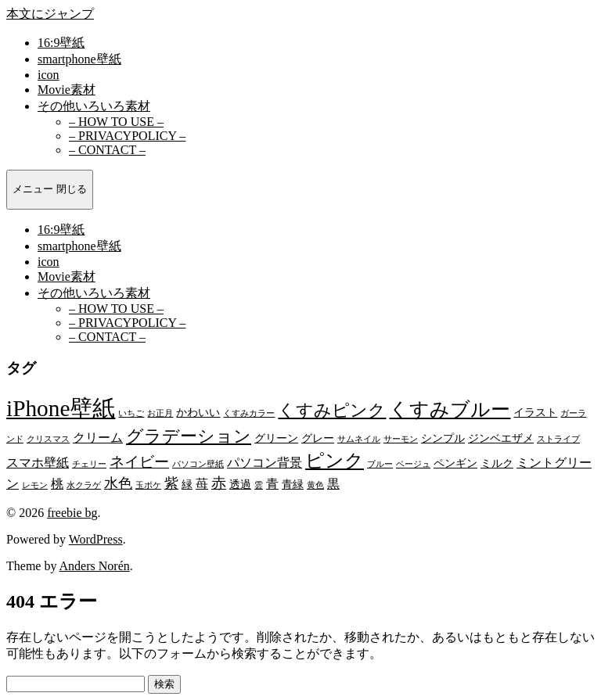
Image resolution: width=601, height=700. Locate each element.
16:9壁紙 (61, 43)
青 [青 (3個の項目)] (272, 484)
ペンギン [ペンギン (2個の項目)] (455, 463)
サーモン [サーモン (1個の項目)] (401, 439)
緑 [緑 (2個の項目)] (187, 485)
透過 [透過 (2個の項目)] (240, 485)
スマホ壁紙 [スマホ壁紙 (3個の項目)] (38, 463)
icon (49, 75)
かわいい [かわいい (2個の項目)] (198, 413)
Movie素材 (67, 90)
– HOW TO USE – (116, 122)
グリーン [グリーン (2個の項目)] (276, 438)
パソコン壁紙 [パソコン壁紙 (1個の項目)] (198, 464)
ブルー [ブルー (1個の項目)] (380, 464)
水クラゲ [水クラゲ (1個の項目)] (84, 485)
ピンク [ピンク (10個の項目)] (335, 461)
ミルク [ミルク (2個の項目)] (497, 463)
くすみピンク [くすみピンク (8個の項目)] (332, 410)
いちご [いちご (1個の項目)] (131, 413)
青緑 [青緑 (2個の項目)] (293, 485)
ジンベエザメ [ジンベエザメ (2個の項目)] (501, 438)
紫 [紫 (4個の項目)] (171, 483)
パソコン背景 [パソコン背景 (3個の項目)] (265, 463)
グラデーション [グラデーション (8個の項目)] (189, 436)
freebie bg (72, 513)
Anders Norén (95, 566)
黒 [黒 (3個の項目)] (333, 484)
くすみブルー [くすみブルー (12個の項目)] (450, 409)
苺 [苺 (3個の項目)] (202, 484)
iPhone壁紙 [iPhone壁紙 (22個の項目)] (61, 408)
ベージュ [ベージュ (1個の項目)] (413, 464)
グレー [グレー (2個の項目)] (318, 438)
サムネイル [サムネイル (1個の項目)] (359, 439)
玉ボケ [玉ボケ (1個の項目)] (148, 485)
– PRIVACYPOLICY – (127, 136)
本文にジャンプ (50, 14)
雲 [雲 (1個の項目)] (259, 485)
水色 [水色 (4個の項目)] (118, 483)
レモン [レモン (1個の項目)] (35, 485)
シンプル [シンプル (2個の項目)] (443, 438)
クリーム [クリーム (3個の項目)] (98, 438)
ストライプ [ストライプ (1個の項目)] (558, 439)
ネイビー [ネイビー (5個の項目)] (139, 462)
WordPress (96, 539)
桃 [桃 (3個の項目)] (57, 484)
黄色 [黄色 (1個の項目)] (315, 485)
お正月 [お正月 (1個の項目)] (160, 413)
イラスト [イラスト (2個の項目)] (535, 413)
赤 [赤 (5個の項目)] (219, 483)
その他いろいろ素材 (94, 106)
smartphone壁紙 (79, 59)
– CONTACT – (107, 150)
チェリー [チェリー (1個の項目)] (89, 464)
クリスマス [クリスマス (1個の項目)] (48, 439)
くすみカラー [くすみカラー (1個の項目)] (249, 413)
